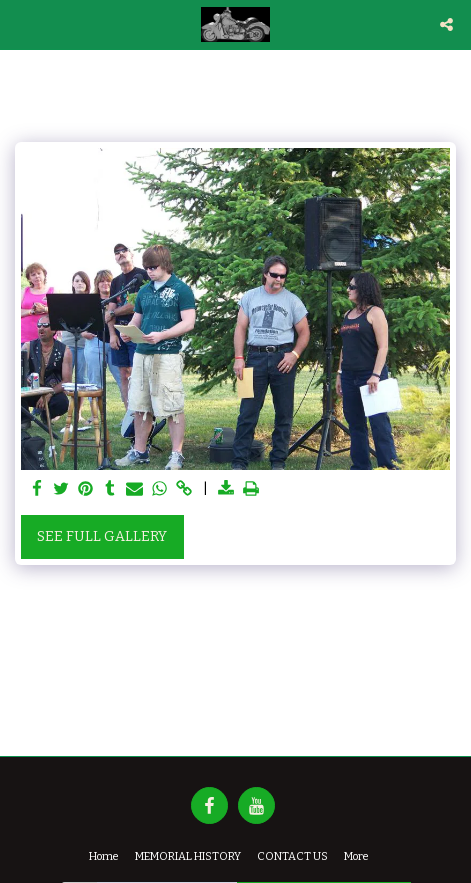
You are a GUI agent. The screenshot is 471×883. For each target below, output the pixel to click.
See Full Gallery (102, 536)
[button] (22, 24)
